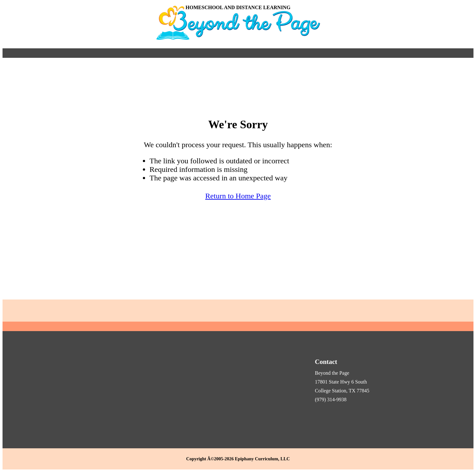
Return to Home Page (238, 196)
